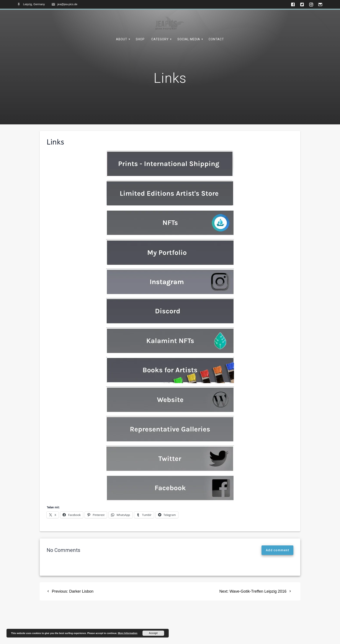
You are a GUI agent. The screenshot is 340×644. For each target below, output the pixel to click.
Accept (153, 633)
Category (160, 39)
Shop (140, 39)
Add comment (277, 560)
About (122, 39)
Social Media (189, 39)
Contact (216, 39)
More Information (128, 633)
